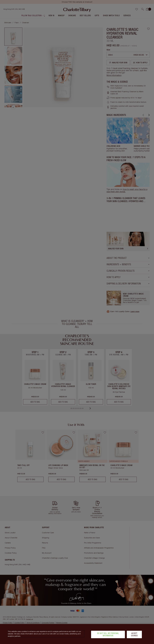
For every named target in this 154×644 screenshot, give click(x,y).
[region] (77, 634)
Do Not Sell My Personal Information (108, 634)
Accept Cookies (134, 634)
